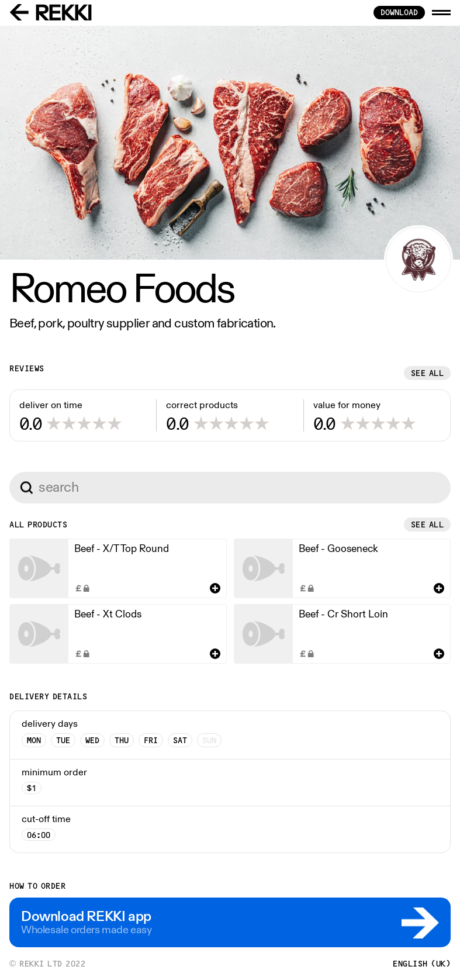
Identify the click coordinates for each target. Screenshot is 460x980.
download (399, 12)
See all (428, 373)
